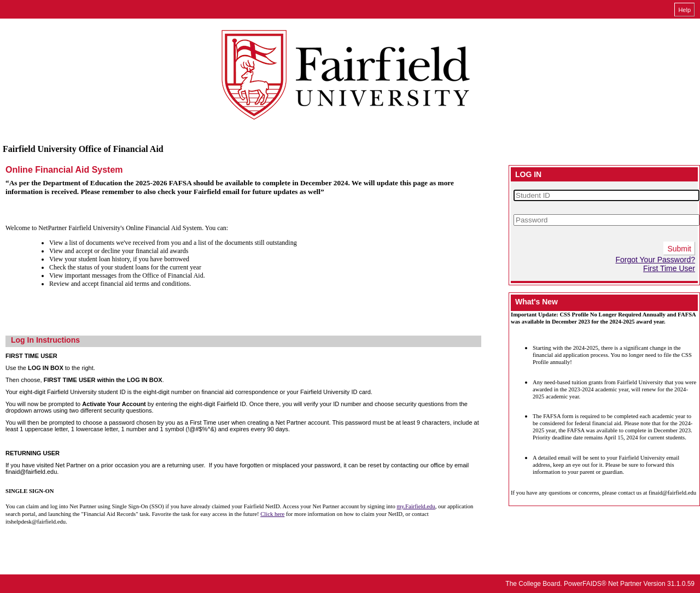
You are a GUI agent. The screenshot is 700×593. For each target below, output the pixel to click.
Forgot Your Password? (655, 260)
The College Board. (533, 584)
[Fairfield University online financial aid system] (347, 76)
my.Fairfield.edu (416, 506)
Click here (272, 514)
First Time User (669, 268)
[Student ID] (606, 195)
